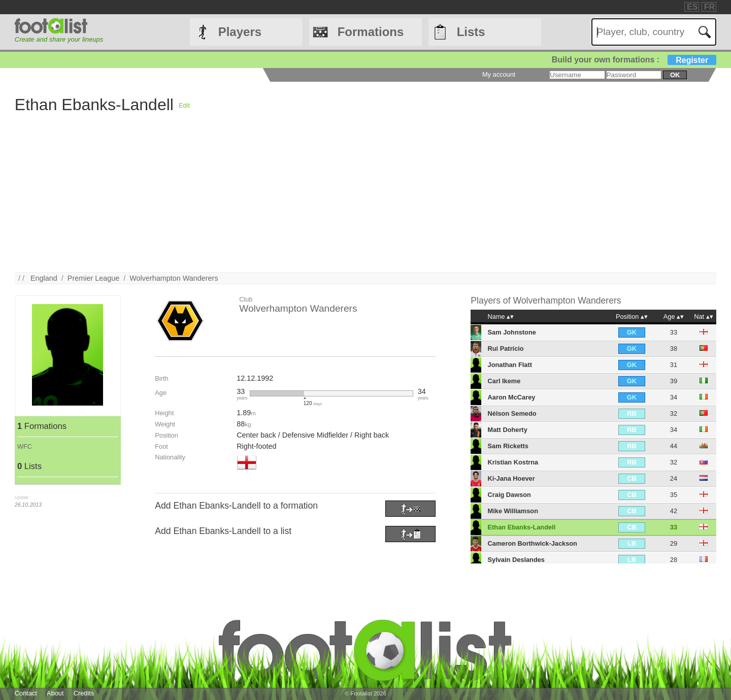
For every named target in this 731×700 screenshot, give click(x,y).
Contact (26, 693)
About (55, 693)
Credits (84, 693)
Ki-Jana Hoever (511, 478)
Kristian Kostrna (513, 462)
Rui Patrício (506, 348)
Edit (184, 105)
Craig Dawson (509, 495)
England (44, 278)
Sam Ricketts (508, 446)
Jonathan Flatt (510, 365)
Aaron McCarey (512, 397)
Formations (371, 32)
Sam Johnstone (512, 332)
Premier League (93, 278)
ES (692, 7)
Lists (471, 32)
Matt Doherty (508, 430)
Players (240, 32)
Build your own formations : (634, 60)
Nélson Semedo (512, 413)
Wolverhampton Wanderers (174, 278)
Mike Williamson (513, 511)
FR (709, 7)
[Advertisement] (319, 201)
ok (675, 75)
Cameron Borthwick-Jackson (533, 543)
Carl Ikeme (504, 381)
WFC (25, 446)
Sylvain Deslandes (516, 560)
